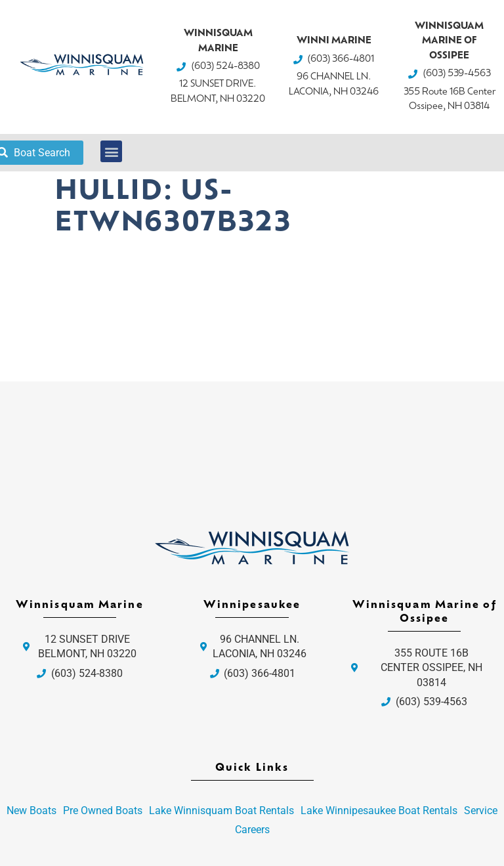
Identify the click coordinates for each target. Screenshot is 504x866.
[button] (111, 151)
